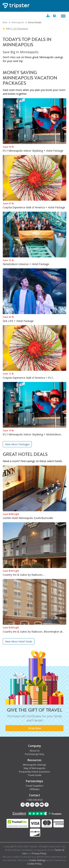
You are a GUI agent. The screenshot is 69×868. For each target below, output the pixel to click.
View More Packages (17, 444)
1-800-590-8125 (35, 800)
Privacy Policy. (39, 853)
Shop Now (34, 728)
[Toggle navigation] (63, 16)
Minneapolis (18, 22)
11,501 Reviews (19, 29)
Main (5, 22)
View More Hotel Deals (19, 641)
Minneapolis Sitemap (34, 765)
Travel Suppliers (35, 786)
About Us (35, 751)
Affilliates (35, 789)
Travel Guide (35, 775)
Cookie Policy (34, 864)
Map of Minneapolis (34, 768)
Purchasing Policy (34, 754)
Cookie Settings (37, 860)
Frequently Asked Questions (34, 772)
